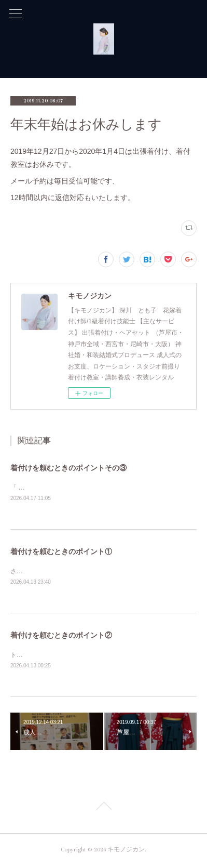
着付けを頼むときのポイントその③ (68, 468)
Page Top (103, 810)
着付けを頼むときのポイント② (61, 637)
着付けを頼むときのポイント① (61, 552)
